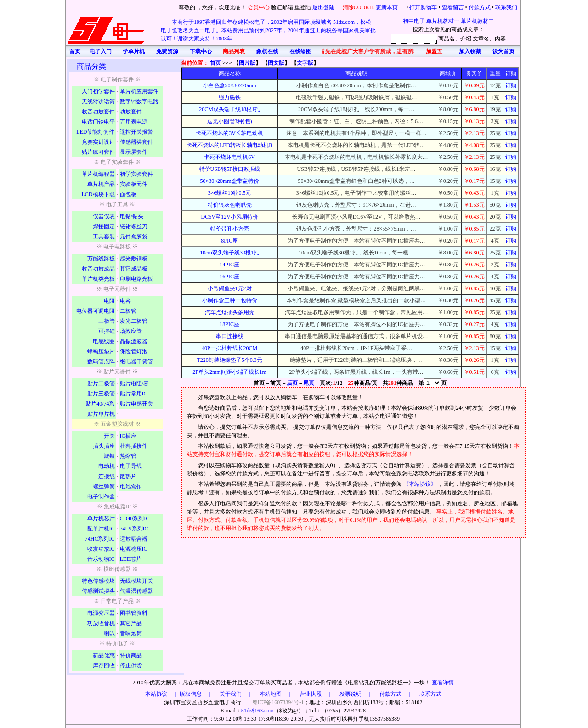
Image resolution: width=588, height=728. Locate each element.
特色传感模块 (98, 581)
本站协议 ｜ (162, 694)
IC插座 (128, 436)
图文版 (276, 63)
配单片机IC (101, 529)
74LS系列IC (134, 529)
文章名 (481, 39)
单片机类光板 (98, 279)
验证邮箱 (282, 7)
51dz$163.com (257, 711)
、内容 (498, 39)
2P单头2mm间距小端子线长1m (229, 372)
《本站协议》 (421, 484)
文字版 (305, 63)
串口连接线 (230, 336)
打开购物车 (423, 7)
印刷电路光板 (136, 279)
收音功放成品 (98, 269)
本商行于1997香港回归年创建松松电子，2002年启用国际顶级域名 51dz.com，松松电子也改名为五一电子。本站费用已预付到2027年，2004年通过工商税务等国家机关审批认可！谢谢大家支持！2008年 (268, 30)
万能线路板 (101, 259)
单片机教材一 (443, 21)
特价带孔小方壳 (230, 229)
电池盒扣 (131, 486)
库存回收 (104, 666)
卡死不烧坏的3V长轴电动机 (229, 133)
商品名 (447, 39)
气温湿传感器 (136, 591)
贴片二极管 (101, 384)
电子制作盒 (101, 497)
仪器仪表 (104, 216)
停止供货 (131, 666)
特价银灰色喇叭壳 (230, 205)
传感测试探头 (98, 591)
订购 (511, 85)
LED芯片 (131, 559)
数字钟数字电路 (139, 102)
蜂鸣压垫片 (101, 351)
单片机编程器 (98, 174)
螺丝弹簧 (104, 486)
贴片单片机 (101, 414)
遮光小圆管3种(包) (230, 121)
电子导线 (131, 466)
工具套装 (104, 237)
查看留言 (453, 7)
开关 (109, 436)
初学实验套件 (136, 174)
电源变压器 (101, 613)
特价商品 (131, 655)
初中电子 (414, 21)
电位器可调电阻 (96, 311)
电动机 (107, 466)
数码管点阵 (101, 361)
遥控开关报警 (136, 132)
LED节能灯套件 (95, 132)
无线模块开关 (136, 581)
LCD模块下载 (98, 194)
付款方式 (480, 7)
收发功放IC (101, 549)
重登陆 (303, 7)
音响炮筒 (131, 633)
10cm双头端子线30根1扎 (229, 253)
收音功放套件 (98, 112)
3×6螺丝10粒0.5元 (230, 193)
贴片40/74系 (100, 404)
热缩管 (128, 456)
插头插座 (104, 446)
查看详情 (443, 683)
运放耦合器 (134, 539)
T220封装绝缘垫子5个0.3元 (229, 360)
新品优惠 (104, 655)
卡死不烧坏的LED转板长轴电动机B (229, 145)
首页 (215, 63)
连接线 (107, 476)
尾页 (309, 383)
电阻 (109, 301)
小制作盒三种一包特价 (230, 300)
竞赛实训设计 (98, 142)
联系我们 (506, 7)
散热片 (128, 476)
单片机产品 (101, 184)
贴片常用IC (134, 394)
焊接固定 (104, 226)
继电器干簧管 (136, 361)
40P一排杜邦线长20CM (229, 348)
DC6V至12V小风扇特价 (230, 217)
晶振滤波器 (134, 341)
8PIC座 (229, 241)
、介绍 (463, 39)
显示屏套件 (134, 152)
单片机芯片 (101, 519)
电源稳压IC (134, 549)
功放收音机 (101, 623)
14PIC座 (229, 265)
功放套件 (131, 112)
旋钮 (109, 456)
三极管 (107, 321)
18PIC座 (229, 324)
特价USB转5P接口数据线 (230, 169)
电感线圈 (104, 341)
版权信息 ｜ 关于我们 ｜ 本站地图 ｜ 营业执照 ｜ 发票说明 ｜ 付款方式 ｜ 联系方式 (311, 694)
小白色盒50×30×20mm (230, 85)
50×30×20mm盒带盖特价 (230, 181)
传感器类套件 (136, 142)
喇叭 (109, 633)
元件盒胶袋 (134, 237)
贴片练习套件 (98, 152)
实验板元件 (134, 184)
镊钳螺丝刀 (134, 226)
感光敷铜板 (134, 259)
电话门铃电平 (98, 122)
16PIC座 (229, 277)
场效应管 (131, 331)
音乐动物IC (101, 559)
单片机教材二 (477, 21)
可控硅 (107, 331)
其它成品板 (134, 269)
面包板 (128, 194)
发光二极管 (134, 321)
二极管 (128, 311)
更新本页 (387, 7)
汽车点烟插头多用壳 (230, 312)
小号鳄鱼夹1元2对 (230, 288)
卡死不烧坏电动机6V (229, 157)
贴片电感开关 (136, 404)
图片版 (247, 63)
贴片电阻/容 (134, 384)
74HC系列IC (100, 539)
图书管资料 (134, 613)
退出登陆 (324, 7)
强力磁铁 (230, 97)
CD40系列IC (135, 519)
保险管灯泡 (134, 351)
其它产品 (131, 623)
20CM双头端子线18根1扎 (229, 109)
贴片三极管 (101, 394)
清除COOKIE (359, 7)
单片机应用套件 (139, 91)
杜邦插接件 (134, 446)
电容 (125, 301)
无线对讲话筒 (98, 102)
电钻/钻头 (132, 216)
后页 (292, 383)
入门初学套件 (98, 91)
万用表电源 (134, 122)
